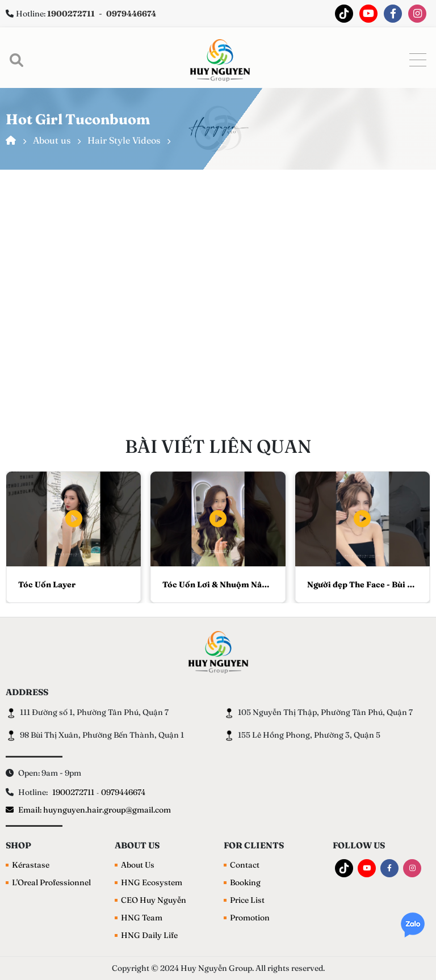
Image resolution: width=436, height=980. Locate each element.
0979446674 (123, 792)
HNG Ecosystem (152, 882)
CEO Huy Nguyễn (154, 900)
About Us (138, 865)
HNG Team (142, 918)
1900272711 (73, 792)
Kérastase (31, 865)
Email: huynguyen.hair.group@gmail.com (88, 810)
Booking (245, 882)
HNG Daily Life (149, 935)
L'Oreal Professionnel (51, 882)
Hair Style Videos (124, 140)
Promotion (250, 918)
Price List (247, 900)
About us (52, 140)
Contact (245, 865)
